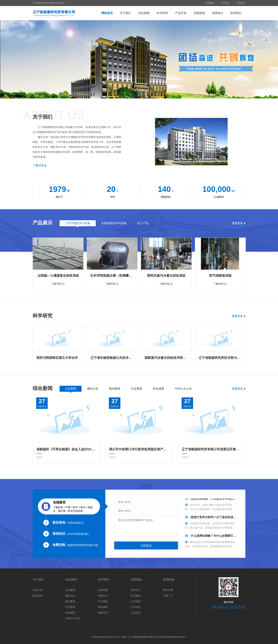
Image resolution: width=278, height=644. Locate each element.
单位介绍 (38, 590)
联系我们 (241, 3)
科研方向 (103, 596)
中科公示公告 (73, 618)
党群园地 (199, 13)
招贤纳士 (218, 13)
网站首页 (107, 13)
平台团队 (103, 601)
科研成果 (103, 607)
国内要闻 (70, 601)
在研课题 (103, 590)
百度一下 (168, 596)
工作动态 (135, 607)
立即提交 (146, 546)
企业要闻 (70, 590)
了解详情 (40, 165)
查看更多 (238, 223)
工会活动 (135, 613)
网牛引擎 (168, 590)
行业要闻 (70, 607)
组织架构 (38, 596)
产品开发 (181, 13)
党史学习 (135, 590)
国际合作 (103, 613)
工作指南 (135, 601)
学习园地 (135, 596)
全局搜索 (210, 3)
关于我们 (225, 3)
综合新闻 (144, 13)
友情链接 (169, 579)
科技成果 (70, 613)
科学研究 (162, 13)
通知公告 (70, 596)
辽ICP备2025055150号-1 (173, 637)
